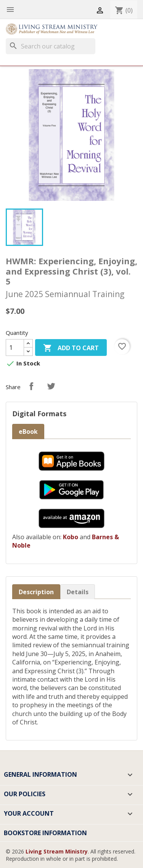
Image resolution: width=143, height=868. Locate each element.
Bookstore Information (45, 833)
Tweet (51, 386)
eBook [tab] (28, 432)
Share (31, 386)
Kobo (71, 537)
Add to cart (71, 348)
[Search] (51, 46)
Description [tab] (36, 592)
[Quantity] (15, 348)
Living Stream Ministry (57, 851)
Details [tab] (78, 592)
